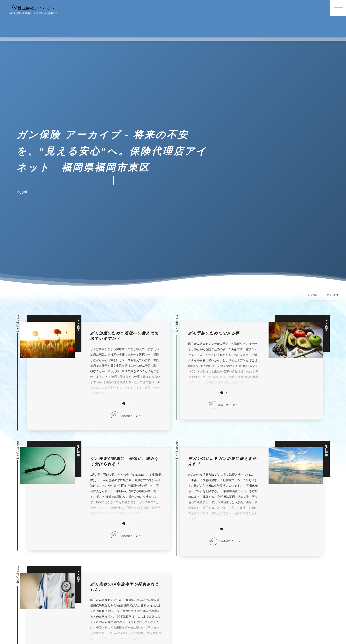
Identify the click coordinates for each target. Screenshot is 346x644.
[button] (338, 8)
